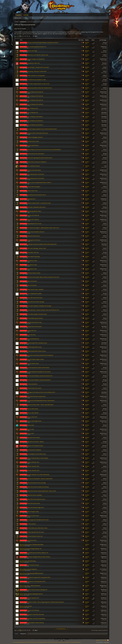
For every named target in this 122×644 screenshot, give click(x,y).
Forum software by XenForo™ (47, 642)
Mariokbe (21, 110)
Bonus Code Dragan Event (34, 421)
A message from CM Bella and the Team (38, 520)
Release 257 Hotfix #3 (33, 219)
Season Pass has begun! (34, 187)
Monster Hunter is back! (34, 273)
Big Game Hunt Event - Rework (36, 442)
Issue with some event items (35, 298)
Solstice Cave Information (34, 170)
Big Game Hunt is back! (34, 437)
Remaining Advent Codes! (34, 211)
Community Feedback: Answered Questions (39, 380)
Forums (19, 15)
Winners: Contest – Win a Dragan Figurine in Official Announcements (46, 602)
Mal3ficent (22, 591)
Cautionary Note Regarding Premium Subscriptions (41, 400)
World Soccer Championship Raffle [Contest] (31, 573)
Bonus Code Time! (32, 417)
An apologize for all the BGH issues (37, 454)
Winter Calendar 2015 (33, 598)
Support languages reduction (35, 137)
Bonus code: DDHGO (33, 413)
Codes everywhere (32, 384)
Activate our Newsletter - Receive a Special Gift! (40, 479)
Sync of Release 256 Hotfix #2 (35, 104)
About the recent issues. (34, 503)
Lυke (20, 167)
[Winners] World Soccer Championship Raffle (31, 544)
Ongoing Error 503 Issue (34, 240)
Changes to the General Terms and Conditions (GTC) (41, 392)
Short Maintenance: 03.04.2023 (36, 178)
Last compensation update (35, 293)
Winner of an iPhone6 (33, 610)
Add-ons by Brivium (70, 642)
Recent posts (18, 18)
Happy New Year (32, 330)
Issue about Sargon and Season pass (37, 314)
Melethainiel (22, 60)
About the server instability (35, 495)
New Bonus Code (32, 269)
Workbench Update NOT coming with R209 (39, 577)
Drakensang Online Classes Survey (37, 351)
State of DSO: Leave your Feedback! (37, 162)
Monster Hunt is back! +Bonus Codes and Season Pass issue (43, 277)
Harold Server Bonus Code (34, 322)
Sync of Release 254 (33, 112)
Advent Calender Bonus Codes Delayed (38, 458)
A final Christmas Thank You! (35, 536)
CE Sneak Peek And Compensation (37, 396)
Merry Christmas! (32, 285)
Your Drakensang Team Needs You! (37, 47)
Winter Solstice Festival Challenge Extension (31, 594)
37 (33, 36)
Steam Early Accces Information (36, 154)
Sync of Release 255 (33, 108)
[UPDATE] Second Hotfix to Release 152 (38, 553)
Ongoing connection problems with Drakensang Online (42, 244)
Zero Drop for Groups (33, 565)
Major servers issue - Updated (35, 289)
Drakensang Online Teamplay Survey (37, 343)
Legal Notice (98, 640)
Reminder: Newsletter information (37, 207)
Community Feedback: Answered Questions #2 (40, 376)
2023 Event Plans (32, 540)
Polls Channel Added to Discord (36, 232)
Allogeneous (22, 546)
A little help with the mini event (36, 532)
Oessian (21, 64)
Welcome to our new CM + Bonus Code (38, 55)
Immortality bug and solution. (35, 318)
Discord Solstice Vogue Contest (36, 359)
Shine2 (21, 426)
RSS (108, 640)
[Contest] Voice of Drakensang (28, 561)
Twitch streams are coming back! (36, 75)
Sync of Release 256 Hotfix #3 (35, 100)
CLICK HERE (78, 34)
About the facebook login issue (36, 507)
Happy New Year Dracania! (35, 326)
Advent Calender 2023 (33, 462)
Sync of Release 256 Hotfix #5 (35, 92)
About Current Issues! (33, 516)
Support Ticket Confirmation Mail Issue (38, 133)
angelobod (22, 558)
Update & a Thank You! (34, 63)
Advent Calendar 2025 (33, 466)
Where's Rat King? (32, 51)
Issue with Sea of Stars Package (36, 302)
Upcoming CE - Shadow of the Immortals (38, 67)
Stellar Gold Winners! (33, 145)
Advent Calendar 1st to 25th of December (38, 474)
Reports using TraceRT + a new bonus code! (39, 203)
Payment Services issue (34, 236)
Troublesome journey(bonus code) (37, 80)
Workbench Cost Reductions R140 (36, 581)
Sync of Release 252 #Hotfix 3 (35, 125)
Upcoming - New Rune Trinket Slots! (37, 71)
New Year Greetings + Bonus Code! (37, 248)
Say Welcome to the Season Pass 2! (37, 195)
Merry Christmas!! (32, 281)
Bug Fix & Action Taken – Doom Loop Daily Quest (40, 405)
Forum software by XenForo (24, 642)
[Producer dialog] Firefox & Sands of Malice (39, 557)
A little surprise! (32, 524)
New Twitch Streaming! (34, 256)
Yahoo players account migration (28, 569)
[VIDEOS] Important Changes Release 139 (30, 549)
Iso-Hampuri (22, 570)
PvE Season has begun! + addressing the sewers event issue (43, 228)
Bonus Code (31, 425)
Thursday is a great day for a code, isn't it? (39, 84)
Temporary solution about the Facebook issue (40, 88)
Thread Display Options (61, 629)
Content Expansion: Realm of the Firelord (38, 368)
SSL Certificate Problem (34, 166)
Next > (36, 36)
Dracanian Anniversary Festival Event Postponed (40, 355)
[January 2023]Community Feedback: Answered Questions (43, 43)
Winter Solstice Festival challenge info (37, 590)
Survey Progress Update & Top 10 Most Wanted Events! (42, 129)
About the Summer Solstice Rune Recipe (38, 487)
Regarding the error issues (34, 224)
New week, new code (33, 252)
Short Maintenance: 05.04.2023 (36, 174)
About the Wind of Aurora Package (37, 483)
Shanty (21, 44)
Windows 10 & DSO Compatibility (36, 618)
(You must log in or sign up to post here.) (100, 630)
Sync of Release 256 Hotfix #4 (35, 96)
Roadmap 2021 (31, 199)
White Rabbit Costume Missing (36, 623)
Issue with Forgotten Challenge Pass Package (39, 306)
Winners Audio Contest (26, 606)
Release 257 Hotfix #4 (33, 215)
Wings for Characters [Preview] (36, 614)
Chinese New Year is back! (34, 388)
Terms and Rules (99, 642)
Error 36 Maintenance (33, 339)
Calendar (26, 15)
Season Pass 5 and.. (33, 191)
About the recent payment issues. (36, 499)
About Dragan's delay (33, 512)
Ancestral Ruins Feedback (34, 450)
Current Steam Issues (33, 363)
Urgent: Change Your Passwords (36, 59)
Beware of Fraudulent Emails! (35, 446)
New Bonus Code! (32, 261)
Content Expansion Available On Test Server (39, 372)
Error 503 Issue (31, 335)
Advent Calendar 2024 (33, 470)
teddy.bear (22, 48)
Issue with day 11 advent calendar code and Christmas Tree (43, 310)
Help (102, 640)
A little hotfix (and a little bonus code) (37, 528)
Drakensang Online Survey (34, 347)
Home (105, 640)
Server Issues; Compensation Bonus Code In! (39, 182)
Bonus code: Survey (33, 409)
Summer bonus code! (33, 141)
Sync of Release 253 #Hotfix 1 (35, 117)
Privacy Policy (106, 642)
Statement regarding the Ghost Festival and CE (40, 158)
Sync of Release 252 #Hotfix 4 (35, 121)
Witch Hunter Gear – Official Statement (30, 586)
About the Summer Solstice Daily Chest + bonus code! (42, 491)
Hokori (21, 52)
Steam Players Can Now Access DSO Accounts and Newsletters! (44, 149)
